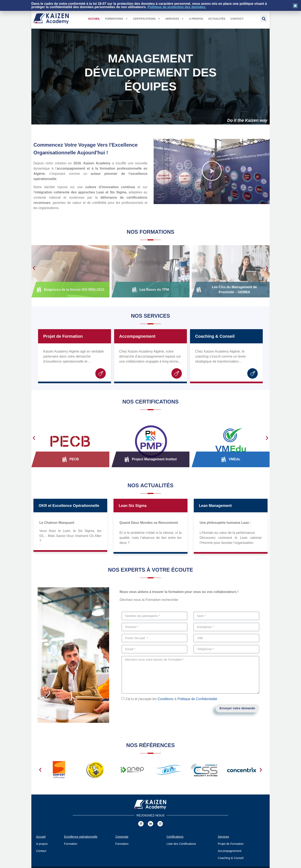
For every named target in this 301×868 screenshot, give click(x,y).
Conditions (166, 699)
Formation (71, 844)
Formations (117, 19)
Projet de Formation (63, 336)
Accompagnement (137, 336)
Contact (237, 19)
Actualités (217, 19)
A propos (196, 19)
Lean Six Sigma (133, 506)
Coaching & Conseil (215, 336)
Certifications (147, 19)
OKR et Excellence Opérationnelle (69, 506)
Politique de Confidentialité (197, 699)
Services (175, 19)
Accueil (94, 19)
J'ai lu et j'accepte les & (171, 699)
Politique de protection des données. (177, 7)
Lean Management (215, 506)
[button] (264, 19)
